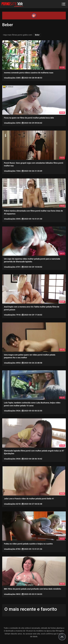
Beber (37, 35)
